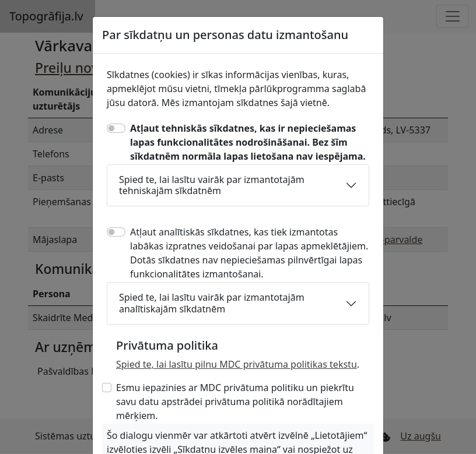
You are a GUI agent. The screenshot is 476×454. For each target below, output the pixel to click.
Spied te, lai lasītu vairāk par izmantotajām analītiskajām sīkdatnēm (212, 303)
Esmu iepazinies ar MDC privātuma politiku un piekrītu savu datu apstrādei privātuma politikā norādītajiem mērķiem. (235, 402)
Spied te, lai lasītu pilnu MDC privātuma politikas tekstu (237, 364)
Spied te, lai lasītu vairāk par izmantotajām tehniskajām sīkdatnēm (212, 185)
